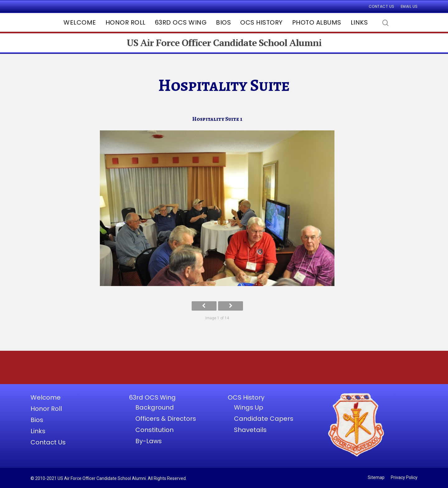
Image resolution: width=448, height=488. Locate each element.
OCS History (261, 22)
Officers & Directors (166, 419)
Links (359, 22)
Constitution (154, 430)
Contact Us (382, 6)
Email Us (409, 6)
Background (155, 407)
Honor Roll (126, 22)
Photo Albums (317, 22)
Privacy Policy (404, 477)
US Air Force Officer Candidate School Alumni (224, 43)
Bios (223, 22)
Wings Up (249, 407)
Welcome (80, 22)
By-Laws (149, 441)
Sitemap (376, 477)
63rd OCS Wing (181, 22)
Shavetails (250, 430)
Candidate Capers (264, 419)
